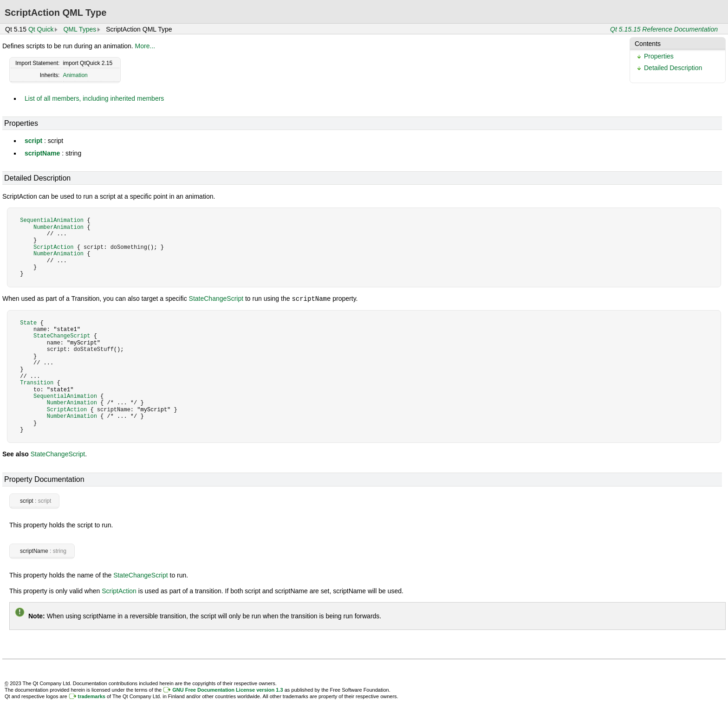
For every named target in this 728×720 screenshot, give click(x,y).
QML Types (80, 29)
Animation (75, 75)
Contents (648, 44)
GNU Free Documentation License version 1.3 (227, 689)
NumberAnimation (58, 227)
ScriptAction (53, 247)
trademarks (92, 696)
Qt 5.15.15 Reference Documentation (664, 29)
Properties (659, 56)
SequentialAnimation (52, 220)
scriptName (42, 153)
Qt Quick (41, 29)
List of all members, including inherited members (94, 98)
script (33, 141)
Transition (37, 382)
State (28, 322)
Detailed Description (673, 68)
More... (145, 46)
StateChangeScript (216, 298)
